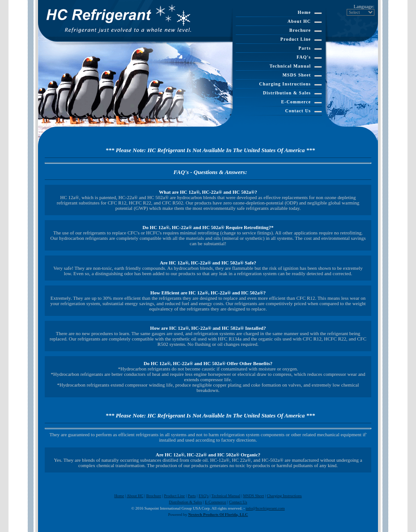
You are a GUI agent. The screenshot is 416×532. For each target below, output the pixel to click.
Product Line (296, 39)
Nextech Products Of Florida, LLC (218, 515)
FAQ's (304, 57)
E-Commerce (296, 102)
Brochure (300, 30)
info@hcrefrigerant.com (265, 508)
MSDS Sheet (297, 75)
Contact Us (298, 111)
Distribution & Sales (287, 93)
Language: (364, 6)
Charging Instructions (285, 84)
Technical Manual (290, 66)
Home (304, 12)
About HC (299, 21)
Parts (305, 48)
